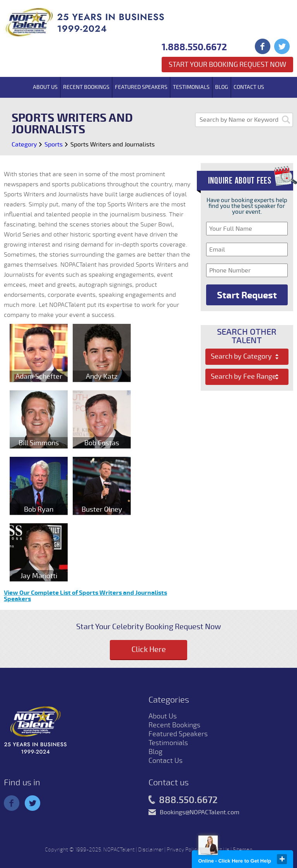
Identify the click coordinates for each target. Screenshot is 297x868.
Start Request (247, 295)
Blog (222, 87)
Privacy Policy (183, 850)
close (282, 859)
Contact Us (249, 87)
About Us (45, 87)
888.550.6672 (183, 800)
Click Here (149, 649)
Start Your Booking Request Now (227, 65)
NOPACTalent (119, 850)
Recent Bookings (86, 87)
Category (24, 145)
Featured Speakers (141, 87)
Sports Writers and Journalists (113, 145)
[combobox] (247, 357)
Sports (54, 145)
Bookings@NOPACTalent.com (200, 812)
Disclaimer (151, 850)
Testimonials (191, 87)
